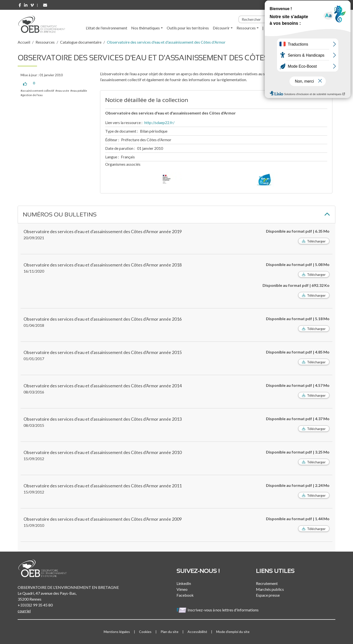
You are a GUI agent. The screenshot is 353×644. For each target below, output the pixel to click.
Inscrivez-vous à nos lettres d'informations (218, 610)
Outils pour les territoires (188, 28)
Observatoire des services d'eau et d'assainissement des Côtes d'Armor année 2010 (103, 452)
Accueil (24, 42)
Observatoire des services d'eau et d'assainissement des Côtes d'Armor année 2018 (103, 265)
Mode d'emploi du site (233, 632)
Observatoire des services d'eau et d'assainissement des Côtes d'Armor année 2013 (103, 419)
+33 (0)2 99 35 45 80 (35, 605)
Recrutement (267, 583)
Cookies (145, 632)
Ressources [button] (246, 28)
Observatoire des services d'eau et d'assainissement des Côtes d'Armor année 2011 (103, 486)
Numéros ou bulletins (60, 214)
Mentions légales (117, 632)
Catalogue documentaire (81, 42)
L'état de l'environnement (107, 28)
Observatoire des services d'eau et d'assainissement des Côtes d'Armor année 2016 (103, 319)
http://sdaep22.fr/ (159, 122)
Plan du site (170, 632)
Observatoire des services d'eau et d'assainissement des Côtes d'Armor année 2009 (103, 519)
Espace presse (268, 595)
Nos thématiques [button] (145, 28)
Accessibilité (197, 632)
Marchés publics (270, 589)
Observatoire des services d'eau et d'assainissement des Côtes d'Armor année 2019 (103, 231)
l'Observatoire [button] (280, 28)
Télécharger (316, 241)
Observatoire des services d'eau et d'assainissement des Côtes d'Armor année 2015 (103, 352)
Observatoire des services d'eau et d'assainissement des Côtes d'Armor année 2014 (103, 386)
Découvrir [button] (221, 28)
